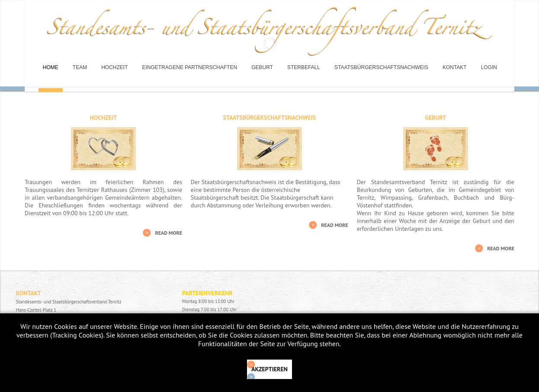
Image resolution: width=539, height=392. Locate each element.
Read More (168, 233)
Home (51, 67)
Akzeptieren (269, 369)
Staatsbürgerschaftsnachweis (381, 67)
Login (489, 67)
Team (80, 67)
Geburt (262, 67)
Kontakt (455, 67)
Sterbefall (304, 67)
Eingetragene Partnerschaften (190, 67)
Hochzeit (114, 67)
